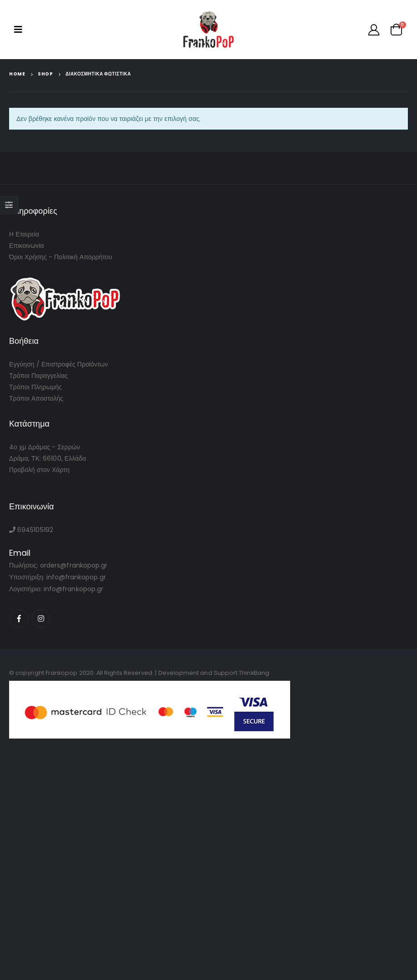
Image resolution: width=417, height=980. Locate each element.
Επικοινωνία (27, 246)
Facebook (19, 618)
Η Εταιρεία (24, 234)
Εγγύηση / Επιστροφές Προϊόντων (58, 364)
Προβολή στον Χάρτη (39, 470)
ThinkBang (254, 673)
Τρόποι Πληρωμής (35, 387)
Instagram (41, 618)
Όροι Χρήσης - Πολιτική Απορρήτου (60, 257)
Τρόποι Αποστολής (36, 398)
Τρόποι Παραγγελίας (38, 376)
